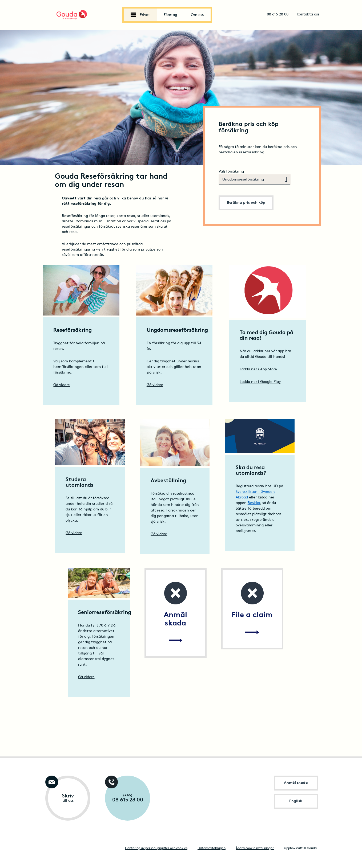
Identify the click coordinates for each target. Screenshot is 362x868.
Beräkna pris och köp (246, 203)
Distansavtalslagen (212, 848)
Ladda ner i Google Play (260, 382)
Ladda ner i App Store (258, 369)
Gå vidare (62, 385)
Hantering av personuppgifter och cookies (156, 848)
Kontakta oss (308, 15)
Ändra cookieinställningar (255, 848)
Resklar (254, 503)
